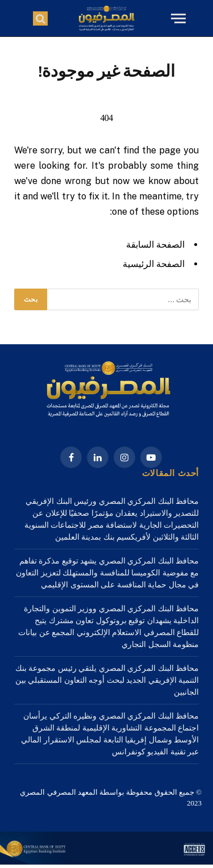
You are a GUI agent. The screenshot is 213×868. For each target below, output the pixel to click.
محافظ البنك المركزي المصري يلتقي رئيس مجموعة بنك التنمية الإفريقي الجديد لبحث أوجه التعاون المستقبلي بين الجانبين (107, 680)
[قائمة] (177, 18)
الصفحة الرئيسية (154, 264)
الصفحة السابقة (155, 245)
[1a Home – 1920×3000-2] (106, 862)
